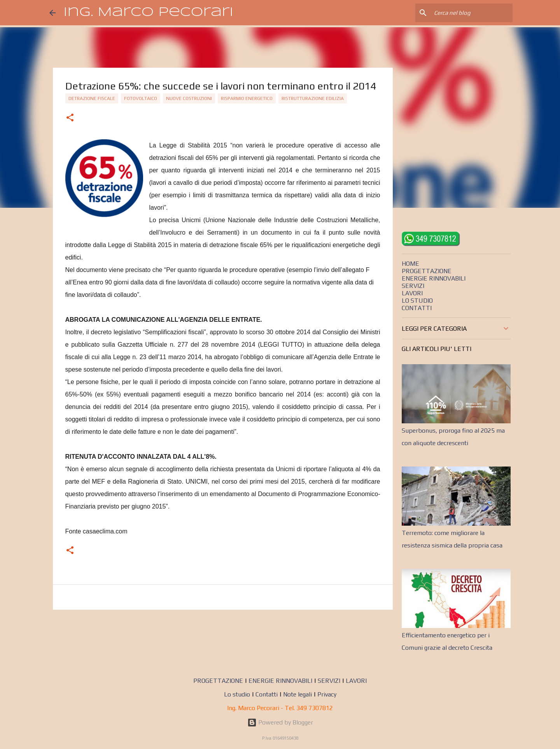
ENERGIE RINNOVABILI (434, 278)
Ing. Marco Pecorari (148, 13)
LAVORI (412, 293)
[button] (70, 118)
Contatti (267, 694)
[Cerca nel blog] (472, 13)
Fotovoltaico (141, 98)
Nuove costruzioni (189, 98)
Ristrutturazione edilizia (313, 98)
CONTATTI (417, 308)
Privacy (327, 694)
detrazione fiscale (92, 98)
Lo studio (237, 694)
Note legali (297, 694)
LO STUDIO (417, 301)
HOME (410, 264)
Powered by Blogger (280, 722)
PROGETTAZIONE (427, 271)
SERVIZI (413, 286)
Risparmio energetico (247, 98)
